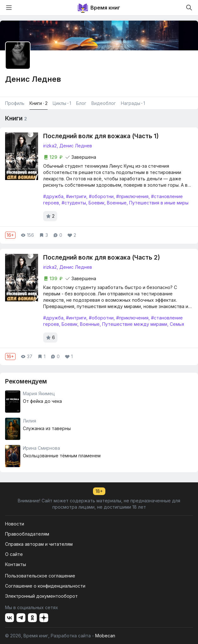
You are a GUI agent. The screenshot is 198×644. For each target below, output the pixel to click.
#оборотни (101, 196)
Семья (177, 324)
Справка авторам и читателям (39, 544)
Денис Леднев (76, 146)
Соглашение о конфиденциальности (45, 586)
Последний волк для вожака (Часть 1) (101, 136)
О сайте (14, 554)
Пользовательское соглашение (40, 576)
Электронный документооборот (41, 596)
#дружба (53, 196)
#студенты (74, 203)
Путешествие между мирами (135, 324)
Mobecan (105, 636)
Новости (15, 524)
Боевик (96, 203)
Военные (117, 203)
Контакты (16, 564)
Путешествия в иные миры (159, 203)
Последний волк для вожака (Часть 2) (102, 258)
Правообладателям (27, 534)
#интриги (76, 196)
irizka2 (50, 146)
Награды (133, 103)
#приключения (132, 196)
